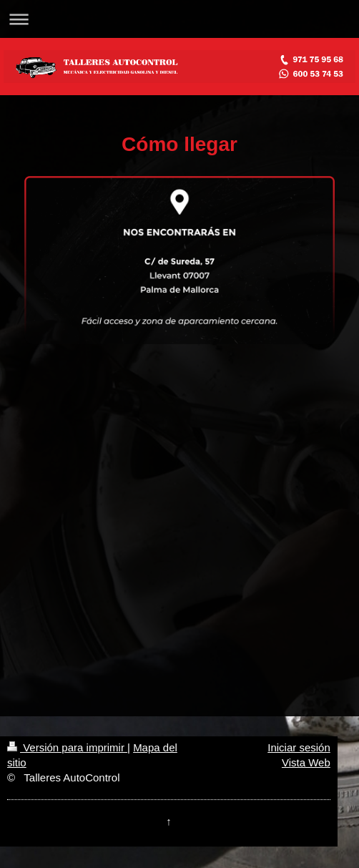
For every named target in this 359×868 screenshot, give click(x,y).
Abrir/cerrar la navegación (179, 19)
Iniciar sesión (299, 747)
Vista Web (306, 762)
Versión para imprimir (67, 747)
